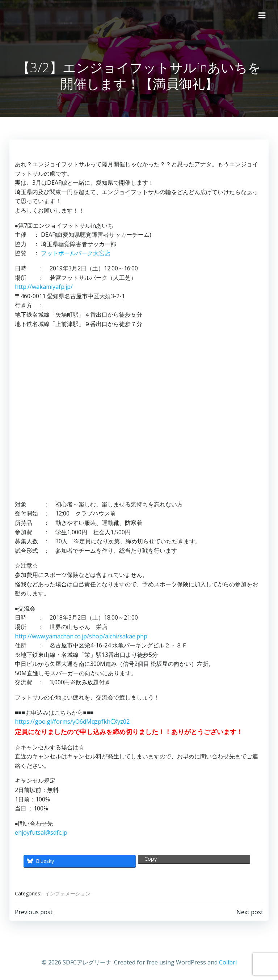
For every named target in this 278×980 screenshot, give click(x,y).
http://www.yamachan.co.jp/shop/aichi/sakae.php (80, 635)
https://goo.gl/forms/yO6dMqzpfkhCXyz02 (71, 721)
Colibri (228, 960)
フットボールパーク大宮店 (75, 253)
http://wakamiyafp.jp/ (43, 286)
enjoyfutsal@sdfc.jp (40, 832)
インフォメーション (67, 893)
